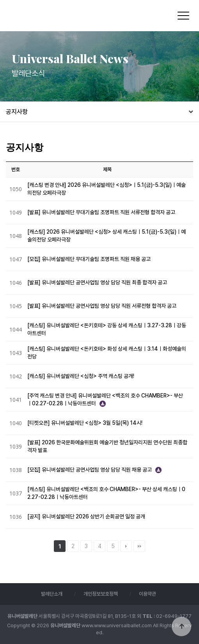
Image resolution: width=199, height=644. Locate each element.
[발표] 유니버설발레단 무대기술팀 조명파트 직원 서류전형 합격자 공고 (101, 212)
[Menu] (183, 16)
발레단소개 (52, 594)
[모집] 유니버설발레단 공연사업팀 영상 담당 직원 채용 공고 (90, 470)
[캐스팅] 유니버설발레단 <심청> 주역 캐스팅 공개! (81, 376)
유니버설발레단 (58, 15)
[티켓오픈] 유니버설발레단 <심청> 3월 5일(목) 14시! (85, 423)
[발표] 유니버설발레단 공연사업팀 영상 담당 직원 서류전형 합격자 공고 (102, 306)
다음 (126, 546)
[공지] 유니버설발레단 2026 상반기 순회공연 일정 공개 (86, 516)
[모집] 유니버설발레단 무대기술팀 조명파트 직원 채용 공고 (89, 259)
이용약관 (147, 594)
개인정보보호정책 (101, 594)
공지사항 (17, 112)
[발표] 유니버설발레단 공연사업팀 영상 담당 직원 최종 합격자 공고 (97, 282)
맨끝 (139, 546)
